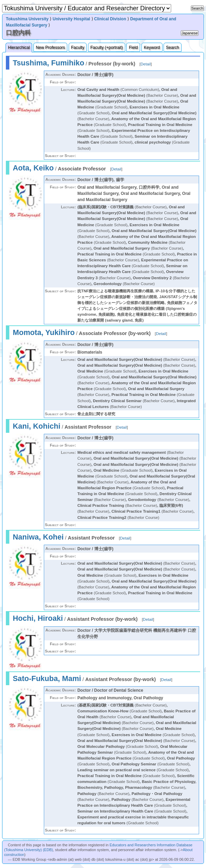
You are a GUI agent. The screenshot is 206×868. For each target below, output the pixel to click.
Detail (145, 64)
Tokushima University (27, 19)
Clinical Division (110, 19)
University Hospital (71, 19)
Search (173, 48)
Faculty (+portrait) (107, 48)
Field (133, 48)
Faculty (78, 48)
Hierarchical (19, 48)
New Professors (51, 48)
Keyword (152, 48)
